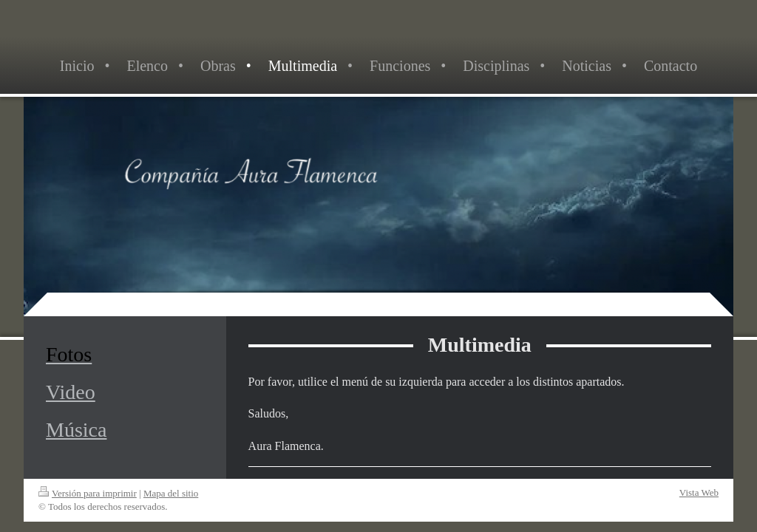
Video (71, 392)
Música (76, 430)
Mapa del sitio (171, 493)
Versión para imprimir (88, 493)
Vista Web (699, 492)
